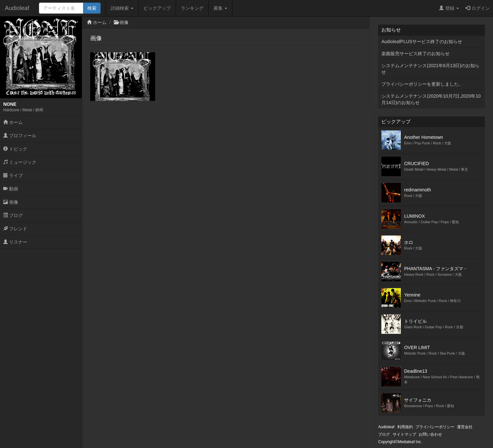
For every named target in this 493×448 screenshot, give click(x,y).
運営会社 (465, 427)
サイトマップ (404, 434)
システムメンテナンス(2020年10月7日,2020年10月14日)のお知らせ (431, 99)
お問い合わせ (430, 434)
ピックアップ (157, 8)
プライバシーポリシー (435, 427)
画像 (11, 202)
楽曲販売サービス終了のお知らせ (415, 54)
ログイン (478, 8)
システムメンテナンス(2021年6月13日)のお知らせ (430, 69)
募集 (220, 8)
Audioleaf (17, 8)
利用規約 (405, 427)
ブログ (13, 215)
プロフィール (20, 136)
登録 (449, 8)
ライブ (13, 176)
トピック (15, 149)
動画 (11, 189)
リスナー (15, 242)
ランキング (192, 8)
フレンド (15, 229)
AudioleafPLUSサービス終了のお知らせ (422, 42)
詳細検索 (122, 8)
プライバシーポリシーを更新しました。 (422, 84)
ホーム (13, 122)
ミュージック (20, 162)
